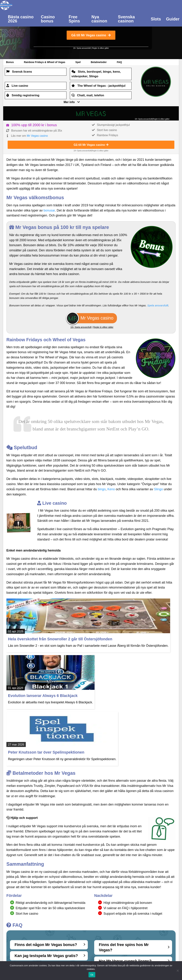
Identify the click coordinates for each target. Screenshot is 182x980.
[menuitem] (22, 19)
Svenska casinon (126, 19)
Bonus (10, 62)
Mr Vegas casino (37, 136)
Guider (173, 19)
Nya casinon (99, 19)
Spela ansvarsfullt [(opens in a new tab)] (158, 305)
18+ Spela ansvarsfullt (82, 48)
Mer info (69, 102)
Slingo (158, 489)
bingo (102, 489)
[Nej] (178, 971)
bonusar (49, 210)
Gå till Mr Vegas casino (91, 35)
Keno (111, 489)
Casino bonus (48, 19)
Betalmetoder (99, 62)
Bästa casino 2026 (21, 19)
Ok (92, 975)
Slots (156, 19)
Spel (78, 62)
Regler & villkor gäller (100, 48)
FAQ (119, 62)
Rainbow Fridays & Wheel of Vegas (45, 62)
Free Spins (74, 19)
